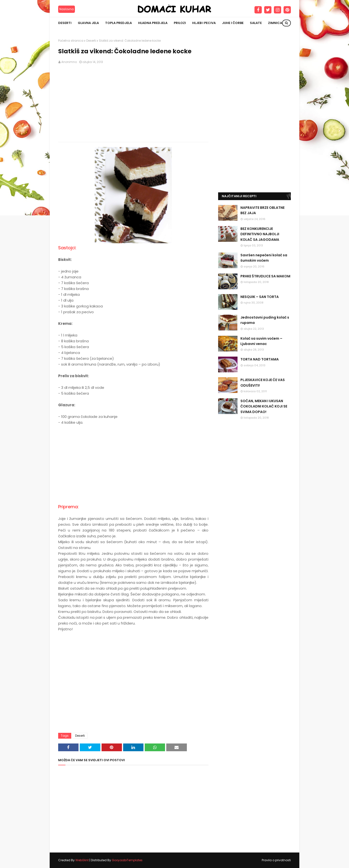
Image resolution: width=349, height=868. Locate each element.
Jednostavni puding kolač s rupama (265, 320)
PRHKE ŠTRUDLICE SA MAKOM (265, 276)
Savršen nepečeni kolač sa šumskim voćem (264, 258)
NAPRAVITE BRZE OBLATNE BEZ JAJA (262, 210)
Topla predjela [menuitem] (119, 23)
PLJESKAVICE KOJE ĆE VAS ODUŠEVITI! (263, 383)
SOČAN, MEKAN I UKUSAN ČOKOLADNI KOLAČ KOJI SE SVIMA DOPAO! (264, 406)
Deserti (91, 41)
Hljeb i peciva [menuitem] (204, 23)
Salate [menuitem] (256, 23)
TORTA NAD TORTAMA (260, 359)
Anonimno (69, 62)
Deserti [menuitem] (65, 23)
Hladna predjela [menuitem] (153, 23)
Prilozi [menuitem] (180, 23)
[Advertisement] (133, 103)
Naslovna (67, 9)
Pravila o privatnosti (276, 860)
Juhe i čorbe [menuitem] (233, 23)
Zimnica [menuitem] (275, 23)
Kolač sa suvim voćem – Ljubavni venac (261, 341)
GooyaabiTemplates (127, 860)
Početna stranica (71, 41)
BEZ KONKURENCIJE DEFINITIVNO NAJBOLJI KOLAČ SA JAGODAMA (260, 234)
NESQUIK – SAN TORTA (260, 297)
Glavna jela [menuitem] (88, 23)
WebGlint (82, 860)
